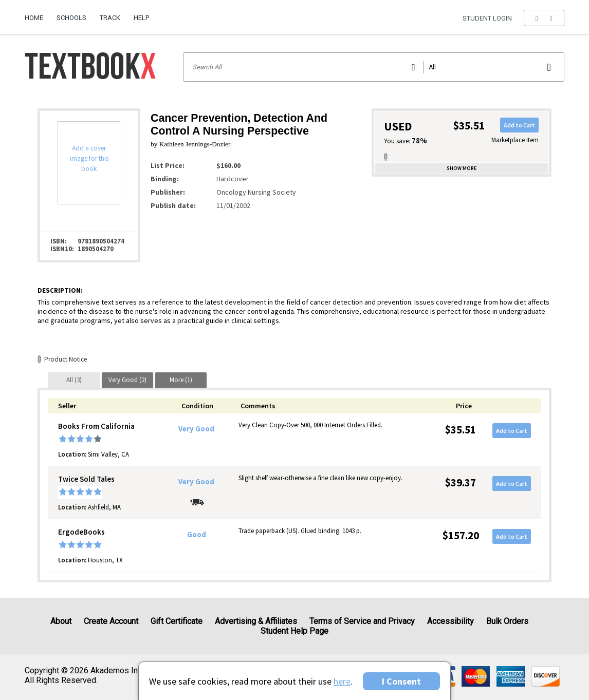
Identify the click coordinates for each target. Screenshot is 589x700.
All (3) (74, 380)
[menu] (544, 18)
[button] (544, 18)
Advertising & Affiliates (256, 621)
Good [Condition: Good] (197, 535)
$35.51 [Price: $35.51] (461, 430)
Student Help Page (294, 631)
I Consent (401, 681)
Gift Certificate (177, 621)
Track (110, 18)
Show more (462, 168)
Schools (71, 18)
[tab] (74, 380)
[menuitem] (37, 14)
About (61, 621)
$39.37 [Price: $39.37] (461, 483)
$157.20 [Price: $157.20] (461, 535)
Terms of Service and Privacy (362, 621)
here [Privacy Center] (342, 681)
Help (141, 18)
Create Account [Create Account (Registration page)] (111, 621)
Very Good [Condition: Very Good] (196, 429)
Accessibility (450, 621)
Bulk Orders (507, 621)
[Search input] (374, 67)
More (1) (181, 380)
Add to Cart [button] (519, 125)
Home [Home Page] (34, 18)
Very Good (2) (127, 380)
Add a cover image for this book (89, 158)
